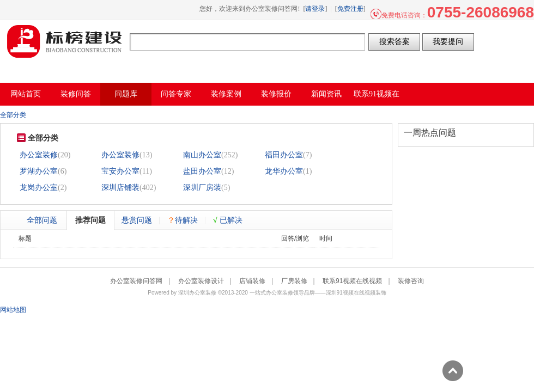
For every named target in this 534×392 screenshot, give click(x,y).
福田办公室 (284, 155)
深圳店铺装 (120, 188)
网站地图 (13, 310)
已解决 (228, 220)
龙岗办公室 (39, 188)
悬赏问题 (137, 220)
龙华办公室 (284, 171)
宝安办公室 (120, 171)
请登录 (315, 9)
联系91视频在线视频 (352, 281)
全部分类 (13, 115)
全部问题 (42, 220)
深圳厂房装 (202, 188)
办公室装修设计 (201, 281)
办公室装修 (39, 155)
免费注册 (350, 9)
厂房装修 (294, 281)
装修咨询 (411, 281)
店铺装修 (252, 281)
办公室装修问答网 (65, 41)
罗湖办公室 (39, 171)
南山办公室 (202, 155)
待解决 (183, 220)
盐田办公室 (202, 171)
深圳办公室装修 (197, 293)
